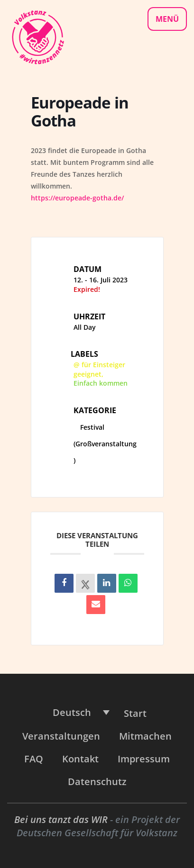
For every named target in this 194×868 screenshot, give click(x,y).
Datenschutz (97, 782)
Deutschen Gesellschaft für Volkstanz (97, 833)
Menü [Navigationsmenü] (167, 19)
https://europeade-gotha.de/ (78, 198)
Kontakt (80, 759)
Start (135, 713)
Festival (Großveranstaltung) (105, 444)
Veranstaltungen (61, 736)
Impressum (144, 759)
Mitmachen (145, 736)
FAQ (34, 759)
